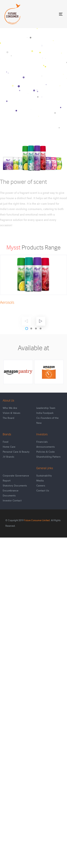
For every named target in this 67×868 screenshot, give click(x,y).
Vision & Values (11, 413)
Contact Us (43, 491)
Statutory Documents (15, 486)
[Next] (41, 321)
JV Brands (8, 457)
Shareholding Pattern (48, 457)
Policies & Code (45, 452)
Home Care (9, 447)
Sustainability (44, 476)
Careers (41, 486)
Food (6, 442)
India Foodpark (45, 413)
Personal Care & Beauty (16, 452)
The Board (8, 418)
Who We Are (10, 408)
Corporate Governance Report (16, 478)
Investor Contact (12, 501)
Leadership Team (46, 408)
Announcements (45, 447)
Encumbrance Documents (11, 493)
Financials (42, 442)
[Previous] (26, 321)
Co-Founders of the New (47, 421)
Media (40, 481)
